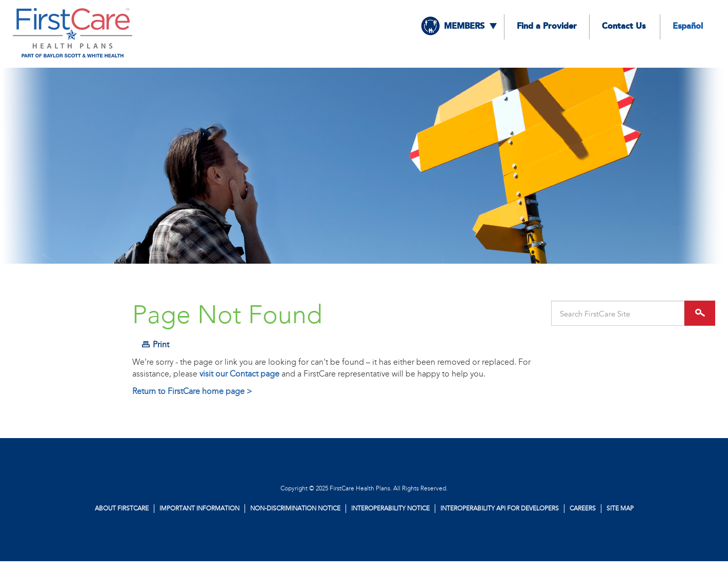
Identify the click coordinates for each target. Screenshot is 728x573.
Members (464, 27)
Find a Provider (547, 27)
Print (161, 344)
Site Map (620, 508)
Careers (583, 508)
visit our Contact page (239, 374)
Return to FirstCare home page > (192, 391)
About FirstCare (122, 508)
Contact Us (624, 27)
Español (688, 27)
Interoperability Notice (390, 508)
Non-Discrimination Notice (295, 508)
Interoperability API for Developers (500, 508)
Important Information (199, 508)
